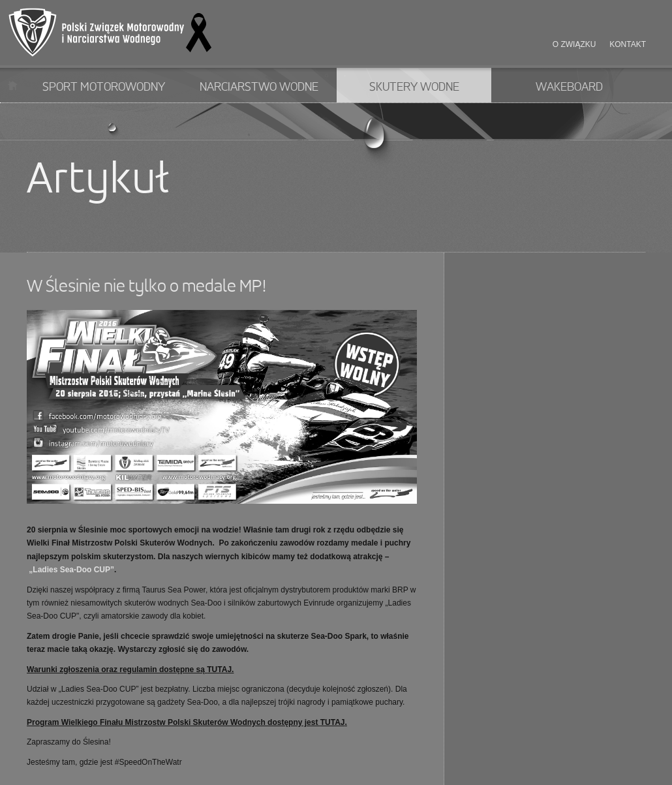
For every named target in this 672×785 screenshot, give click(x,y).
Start (13, 85)
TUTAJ (219, 670)
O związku (574, 44)
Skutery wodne (414, 87)
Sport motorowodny (104, 87)
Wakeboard (569, 87)
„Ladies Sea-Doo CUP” (70, 570)
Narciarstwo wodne (259, 87)
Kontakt (628, 44)
